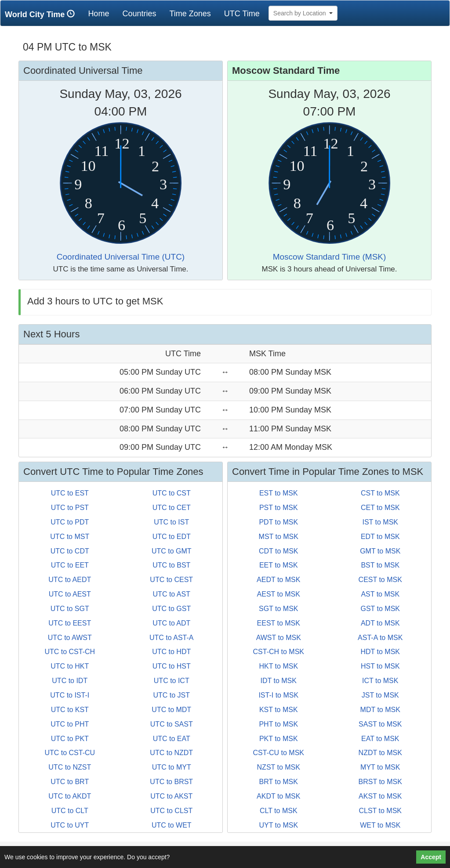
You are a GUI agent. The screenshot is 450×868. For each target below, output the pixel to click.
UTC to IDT (70, 681)
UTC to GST (171, 609)
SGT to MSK (279, 609)
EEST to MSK (279, 623)
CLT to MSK (279, 811)
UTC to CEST (171, 580)
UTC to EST (70, 493)
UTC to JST (171, 695)
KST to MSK (279, 710)
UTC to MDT (171, 710)
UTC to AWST (70, 638)
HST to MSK (380, 666)
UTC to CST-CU (70, 753)
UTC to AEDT (70, 580)
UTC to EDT (172, 537)
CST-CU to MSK (279, 753)
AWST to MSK (279, 638)
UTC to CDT (70, 551)
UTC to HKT (70, 666)
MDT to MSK (380, 710)
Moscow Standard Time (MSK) (330, 257)
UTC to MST (70, 537)
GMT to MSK (380, 551)
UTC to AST (172, 594)
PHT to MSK (278, 724)
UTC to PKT (70, 739)
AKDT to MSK (278, 796)
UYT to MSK (278, 825)
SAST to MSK (380, 724)
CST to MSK (380, 493)
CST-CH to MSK (279, 652)
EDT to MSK (380, 537)
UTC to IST (171, 522)
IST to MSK (380, 522)
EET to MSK (279, 565)
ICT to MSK (380, 681)
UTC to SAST (172, 724)
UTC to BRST (171, 782)
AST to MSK (380, 594)
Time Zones (190, 14)
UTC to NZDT (171, 753)
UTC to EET (70, 565)
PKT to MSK (279, 739)
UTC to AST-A (171, 638)
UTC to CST (172, 493)
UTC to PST (70, 508)
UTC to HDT (171, 652)
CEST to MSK (380, 580)
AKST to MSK (380, 796)
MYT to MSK (380, 767)
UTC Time (242, 14)
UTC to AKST (171, 796)
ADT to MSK (380, 623)
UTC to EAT (172, 739)
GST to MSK (380, 609)
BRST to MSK (380, 782)
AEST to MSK (279, 594)
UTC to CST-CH (70, 652)
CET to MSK (380, 508)
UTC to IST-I (70, 695)
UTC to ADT (171, 623)
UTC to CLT (70, 811)
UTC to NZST (70, 767)
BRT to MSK (279, 782)
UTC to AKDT (70, 796)
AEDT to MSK (278, 580)
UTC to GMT (172, 551)
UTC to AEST (70, 594)
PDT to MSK (278, 522)
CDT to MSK (279, 551)
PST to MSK (279, 508)
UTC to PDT (70, 522)
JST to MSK (380, 695)
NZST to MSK (279, 767)
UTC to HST (172, 666)
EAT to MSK (380, 739)
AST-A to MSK (380, 638)
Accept (431, 857)
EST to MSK (279, 493)
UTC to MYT (172, 767)
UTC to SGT (70, 609)
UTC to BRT (70, 782)
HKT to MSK (278, 666)
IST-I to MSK (278, 695)
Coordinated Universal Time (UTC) (121, 257)
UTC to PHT (70, 724)
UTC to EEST (70, 623)
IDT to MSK (279, 681)
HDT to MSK (381, 652)
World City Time (42, 14)
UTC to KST (70, 710)
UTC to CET (172, 508)
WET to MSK (380, 825)
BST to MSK (380, 565)
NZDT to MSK (380, 753)
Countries (139, 14)
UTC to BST (171, 565)
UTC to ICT (172, 681)
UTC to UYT (70, 825)
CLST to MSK (380, 811)
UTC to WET (172, 825)
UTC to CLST (171, 811)
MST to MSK (279, 537)
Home (102, 13)
